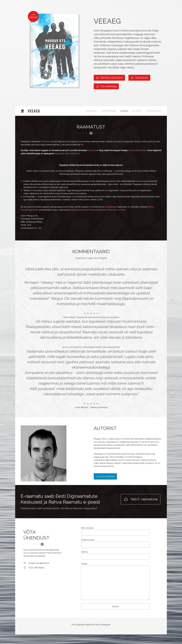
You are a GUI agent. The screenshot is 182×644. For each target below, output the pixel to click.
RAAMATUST (92, 111)
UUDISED (124, 111)
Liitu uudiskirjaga (106, 86)
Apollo (35, 210)
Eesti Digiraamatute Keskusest (84, 210)
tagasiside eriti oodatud (66, 154)
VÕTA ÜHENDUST (153, 111)
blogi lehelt (93, 150)
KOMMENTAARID (109, 111)
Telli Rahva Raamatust (109, 78)
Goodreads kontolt (137, 150)
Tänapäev (46, 141)
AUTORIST (137, 111)
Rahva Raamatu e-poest (113, 210)
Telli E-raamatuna (141, 499)
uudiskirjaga (111, 207)
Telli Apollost (139, 78)
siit (82, 145)
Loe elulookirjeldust (105, 476)
